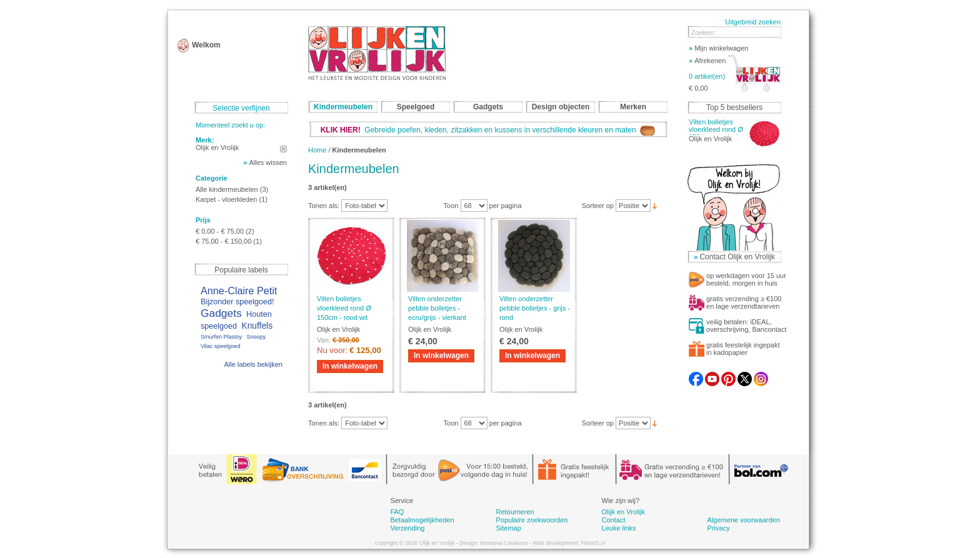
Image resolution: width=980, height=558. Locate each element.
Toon (451, 206)
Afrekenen (707, 61)
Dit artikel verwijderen (283, 149)
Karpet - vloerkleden (226, 199)
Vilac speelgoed (220, 346)
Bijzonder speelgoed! (237, 302)
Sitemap (508, 528)
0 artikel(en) (707, 76)
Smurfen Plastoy (221, 337)
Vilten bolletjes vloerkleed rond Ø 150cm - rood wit (344, 308)
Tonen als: (324, 206)
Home (317, 150)
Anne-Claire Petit (239, 291)
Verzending (407, 528)
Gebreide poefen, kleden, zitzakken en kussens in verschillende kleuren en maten (488, 130)
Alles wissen (268, 162)
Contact (614, 520)
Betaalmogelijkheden (422, 520)
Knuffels (257, 326)
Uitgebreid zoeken (753, 22)
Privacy (719, 528)
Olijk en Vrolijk (623, 512)
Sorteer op (598, 206)
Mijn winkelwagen (718, 48)
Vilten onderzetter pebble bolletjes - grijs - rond (535, 308)
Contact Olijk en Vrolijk (737, 257)
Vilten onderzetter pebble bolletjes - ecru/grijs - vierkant (437, 308)
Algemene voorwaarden (744, 520)
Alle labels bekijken (253, 364)
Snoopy (256, 337)
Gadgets (221, 313)
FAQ (397, 512)
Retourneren (515, 512)
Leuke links (619, 528)
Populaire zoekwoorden (532, 520)
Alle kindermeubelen (227, 189)
